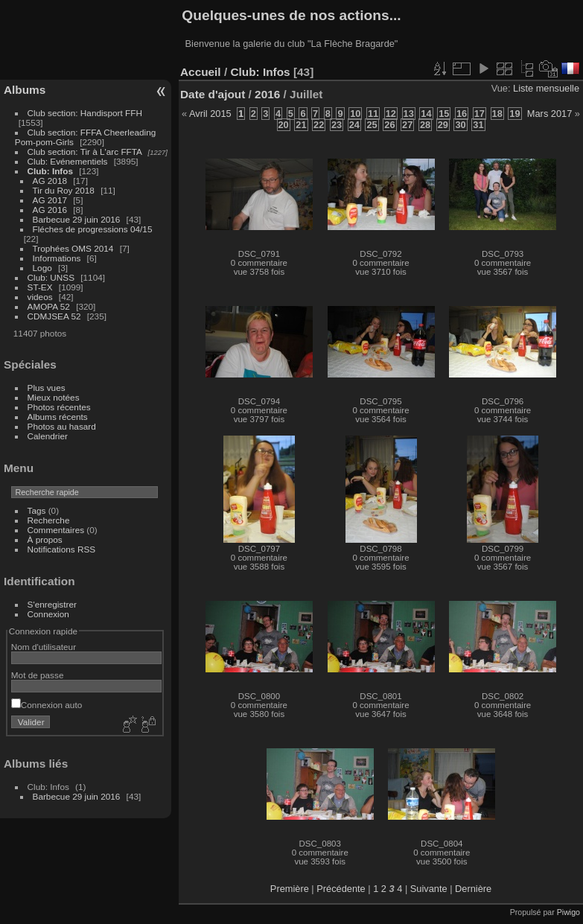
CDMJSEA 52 (54, 316)
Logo (42, 268)
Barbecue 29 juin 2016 (77, 219)
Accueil (201, 72)
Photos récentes (59, 407)
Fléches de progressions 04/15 (93, 229)
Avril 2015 (210, 114)
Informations (57, 258)
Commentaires (56, 530)
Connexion (48, 614)
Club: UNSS (51, 277)
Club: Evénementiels (68, 161)
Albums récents (58, 417)
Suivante (429, 889)
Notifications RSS (62, 549)
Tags (37, 510)
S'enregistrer (52, 604)
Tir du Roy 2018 (64, 190)
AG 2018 (50, 181)
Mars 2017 (549, 114)
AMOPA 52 (49, 306)
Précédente (341, 889)
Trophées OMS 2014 (73, 248)
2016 (267, 94)
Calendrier (48, 436)
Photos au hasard (62, 426)
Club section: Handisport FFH (85, 113)
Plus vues (47, 388)
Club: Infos (50, 171)
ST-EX (40, 287)
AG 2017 (50, 200)
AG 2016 (50, 210)
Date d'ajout (213, 94)
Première (290, 889)
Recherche (49, 520)
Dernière (473, 889)
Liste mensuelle (546, 88)
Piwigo (568, 912)
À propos (45, 539)
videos (40, 297)
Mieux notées (54, 397)
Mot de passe (38, 675)
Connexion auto (47, 705)
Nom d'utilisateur (44, 647)
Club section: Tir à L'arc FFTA (85, 152)
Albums (25, 90)
